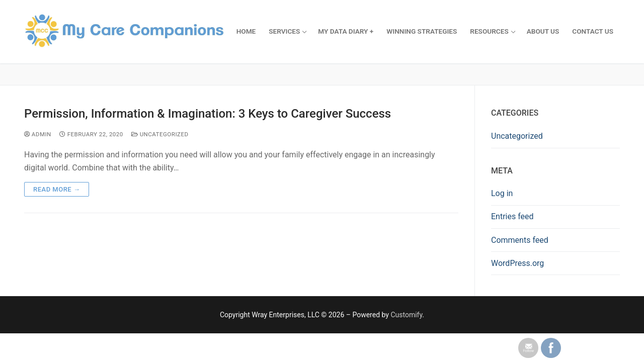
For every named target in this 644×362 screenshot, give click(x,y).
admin (38, 134)
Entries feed (512, 216)
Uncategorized (160, 134)
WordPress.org (517, 263)
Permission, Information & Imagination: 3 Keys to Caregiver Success (208, 114)
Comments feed (520, 240)
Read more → (57, 189)
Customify (406, 315)
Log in (502, 193)
